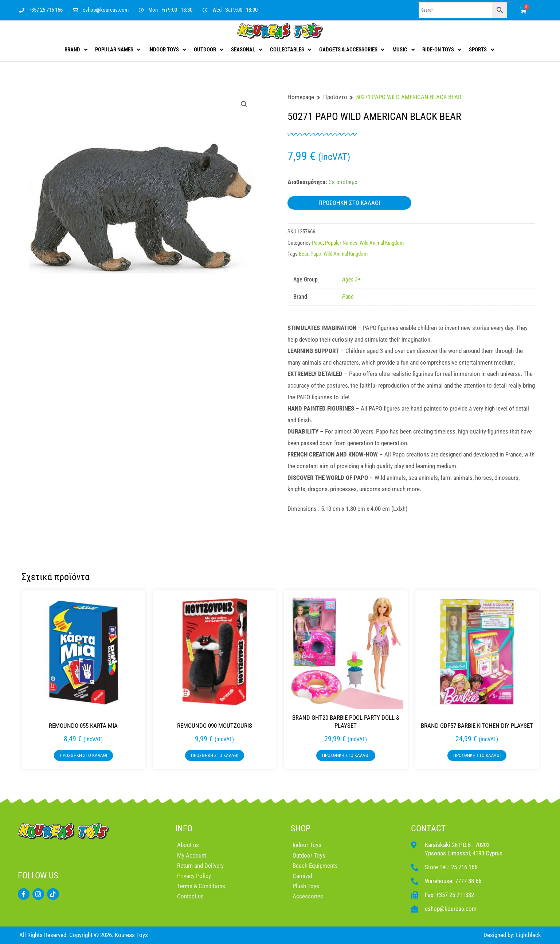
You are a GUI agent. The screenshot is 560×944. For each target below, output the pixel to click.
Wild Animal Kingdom (382, 243)
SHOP (301, 828)
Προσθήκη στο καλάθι (349, 203)
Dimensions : (304, 509)
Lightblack (528, 935)
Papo (317, 243)
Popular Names (341, 243)
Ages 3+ (351, 279)
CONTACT (428, 828)
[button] (244, 104)
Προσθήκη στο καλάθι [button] (83, 755)
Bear (304, 254)
